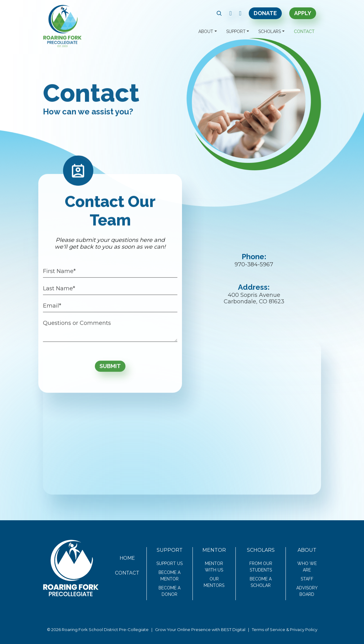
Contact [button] (304, 31)
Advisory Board (307, 591)
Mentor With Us (214, 567)
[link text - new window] (230, 13)
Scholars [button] (270, 31)
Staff (307, 579)
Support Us (169, 563)
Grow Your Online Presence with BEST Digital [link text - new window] (200, 629)
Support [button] (236, 31)
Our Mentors (214, 582)
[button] (219, 13)
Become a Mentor (169, 576)
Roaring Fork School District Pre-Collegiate (105, 629)
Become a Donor (169, 591)
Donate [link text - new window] (265, 13)
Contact (127, 573)
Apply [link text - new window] (303, 13)
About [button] (206, 31)
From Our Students (261, 567)
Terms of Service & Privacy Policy (285, 629)
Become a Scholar (261, 582)
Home (127, 558)
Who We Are (307, 567)
